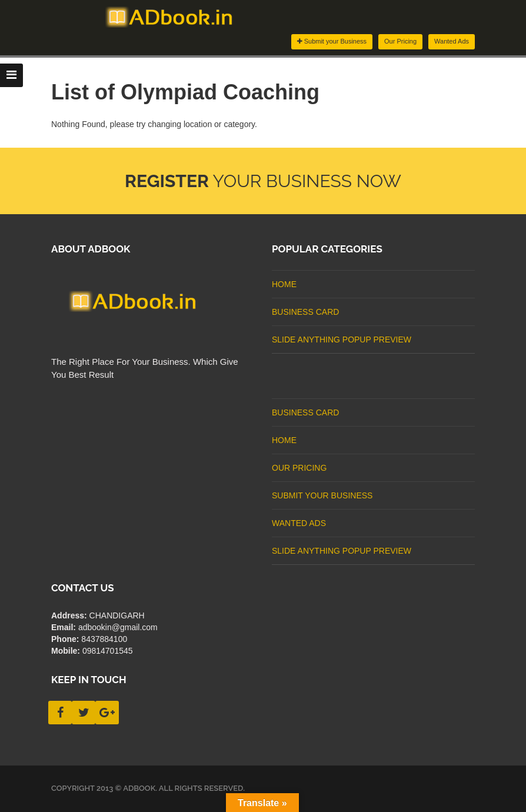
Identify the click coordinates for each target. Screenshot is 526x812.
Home (284, 284)
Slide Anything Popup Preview (342, 340)
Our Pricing (400, 41)
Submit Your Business (322, 495)
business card (305, 312)
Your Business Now (263, 181)
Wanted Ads (452, 41)
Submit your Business (332, 41)
